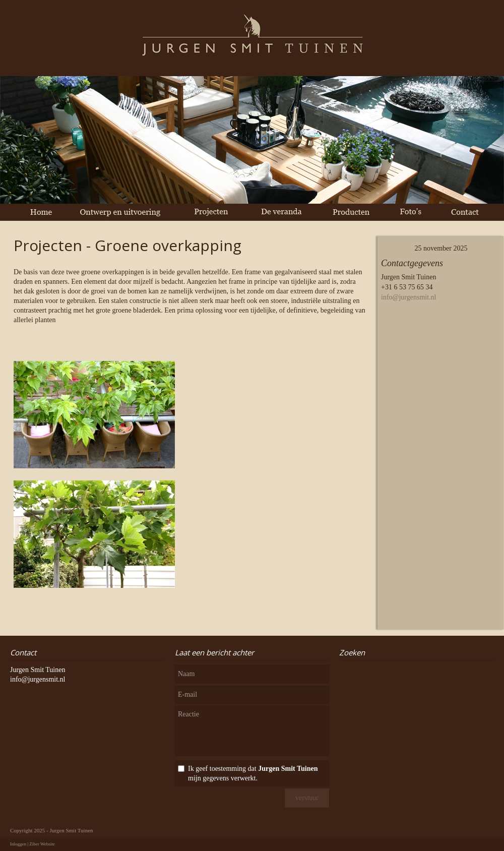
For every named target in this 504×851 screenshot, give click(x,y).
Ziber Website (42, 844)
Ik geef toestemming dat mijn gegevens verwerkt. (253, 773)
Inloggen (18, 844)
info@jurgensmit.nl (408, 297)
